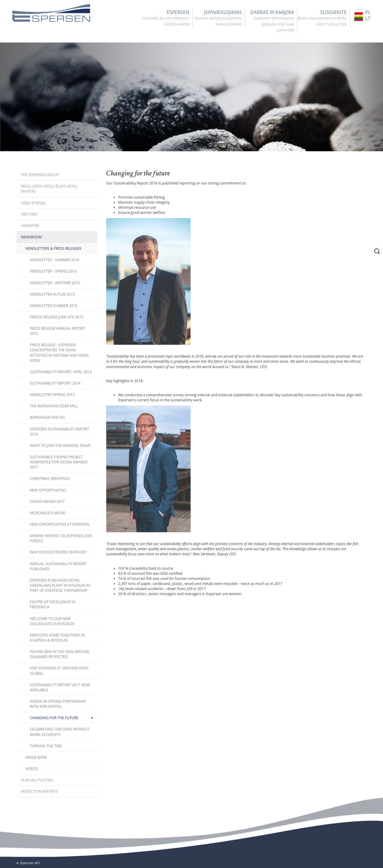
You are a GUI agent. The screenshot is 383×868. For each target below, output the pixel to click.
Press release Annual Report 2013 (58, 331)
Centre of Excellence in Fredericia (53, 604)
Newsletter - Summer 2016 (55, 260)
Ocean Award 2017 (47, 502)
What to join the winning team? (60, 446)
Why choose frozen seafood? (58, 552)
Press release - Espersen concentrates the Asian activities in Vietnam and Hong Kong (59, 353)
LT (362, 18)
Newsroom (31, 237)
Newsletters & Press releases (53, 248)
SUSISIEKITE (322, 18)
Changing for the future (54, 718)
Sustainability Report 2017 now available (60, 687)
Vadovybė (30, 226)
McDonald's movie (48, 513)
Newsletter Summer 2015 (54, 306)
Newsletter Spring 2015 (52, 395)
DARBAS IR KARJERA (270, 21)
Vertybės (29, 214)
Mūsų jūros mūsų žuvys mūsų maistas (49, 189)
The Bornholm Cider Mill (54, 406)
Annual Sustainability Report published (58, 566)
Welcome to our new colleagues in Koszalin (52, 621)
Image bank (36, 757)
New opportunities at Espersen (60, 524)
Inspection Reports (39, 791)
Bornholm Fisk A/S (47, 417)
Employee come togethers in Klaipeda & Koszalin (57, 638)
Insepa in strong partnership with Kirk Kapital (58, 704)
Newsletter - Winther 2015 (55, 283)
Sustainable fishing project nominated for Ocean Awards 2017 (59, 462)
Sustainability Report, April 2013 (61, 372)
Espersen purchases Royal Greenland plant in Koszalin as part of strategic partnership (60, 585)
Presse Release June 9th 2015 (57, 317)
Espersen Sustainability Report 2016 (60, 432)
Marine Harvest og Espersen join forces (61, 538)
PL (363, 12)
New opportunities (48, 490)
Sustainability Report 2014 (55, 383)
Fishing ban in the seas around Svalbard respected (60, 654)
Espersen (165, 18)
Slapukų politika (37, 780)
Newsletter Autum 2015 (52, 294)
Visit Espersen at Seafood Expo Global (59, 671)
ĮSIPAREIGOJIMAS (217, 18)
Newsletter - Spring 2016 (53, 271)
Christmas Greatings (50, 478)
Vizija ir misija (33, 203)
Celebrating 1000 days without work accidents (60, 732)
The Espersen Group (40, 175)
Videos (32, 769)
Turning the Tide (46, 746)
